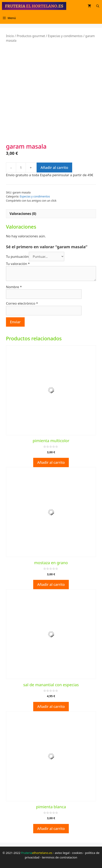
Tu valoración (18, 264)
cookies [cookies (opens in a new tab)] (77, 853)
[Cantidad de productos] (21, 167)
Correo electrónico (22, 303)
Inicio (10, 36)
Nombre (14, 287)
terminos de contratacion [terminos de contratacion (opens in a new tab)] (60, 857)
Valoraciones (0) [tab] (23, 214)
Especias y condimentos (65, 36)
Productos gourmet (31, 36)
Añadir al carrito (54, 167)
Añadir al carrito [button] (51, 462)
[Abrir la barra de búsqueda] (98, 6)
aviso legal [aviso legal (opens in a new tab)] (62, 853)
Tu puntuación (17, 256)
